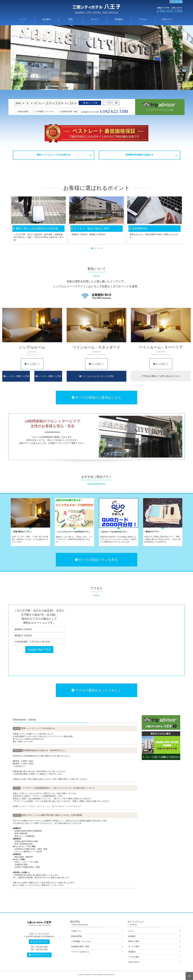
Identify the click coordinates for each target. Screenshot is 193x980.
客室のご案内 (154, 941)
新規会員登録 (23, 112)
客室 (71, 21)
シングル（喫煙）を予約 (49, 376)
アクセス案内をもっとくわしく (96, 690)
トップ (23, 21)
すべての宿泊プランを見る (96, 560)
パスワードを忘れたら (97, 952)
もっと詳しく (32, 364)
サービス (95, 21)
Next (188, 220)
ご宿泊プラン (167, 21)
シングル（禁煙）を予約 (16, 376)
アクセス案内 (154, 957)
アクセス (143, 21)
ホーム (154, 931)
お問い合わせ (176, 2)
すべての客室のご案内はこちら (96, 397)
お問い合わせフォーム (39, 955)
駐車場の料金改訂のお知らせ (139, 155)
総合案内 (47, 21)
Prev (5, 220)
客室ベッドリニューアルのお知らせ (54, 155)
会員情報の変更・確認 (68, 112)
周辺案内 (119, 21)
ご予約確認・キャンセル (44, 112)
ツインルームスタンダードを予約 (96, 376)
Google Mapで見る (39, 650)
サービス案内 (154, 946)
